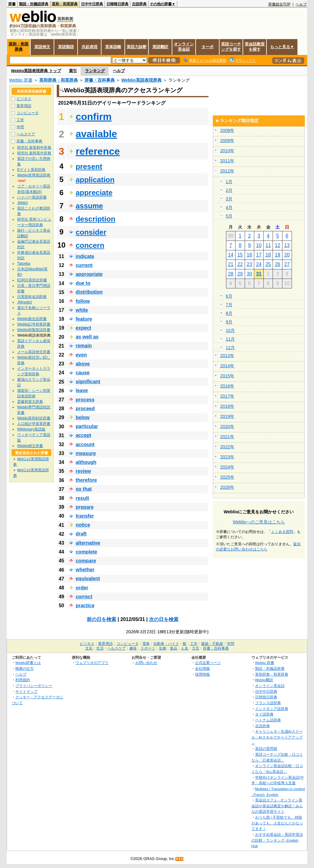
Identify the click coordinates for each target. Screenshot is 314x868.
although (86, 462)
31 (259, 274)
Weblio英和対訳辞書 (34, 418)
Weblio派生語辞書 (32, 319)
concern (90, 245)
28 (231, 274)
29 (240, 274)
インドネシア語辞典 (272, 709)
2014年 (227, 366)
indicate (85, 256)
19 (278, 255)
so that (84, 489)
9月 (229, 322)
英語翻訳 (160, 47)
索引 (73, 71)
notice (83, 525)
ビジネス (24, 99)
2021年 (227, 437)
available (96, 134)
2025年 (227, 477)
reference (98, 151)
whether (85, 570)
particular (87, 426)
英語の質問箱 (266, 748)
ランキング (95, 71)
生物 (163, 648)
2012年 (227, 171)
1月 (229, 182)
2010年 (227, 151)
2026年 (227, 487)
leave (82, 390)
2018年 (227, 406)
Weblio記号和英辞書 (34, 324)
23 (250, 264)
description (96, 219)
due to (83, 283)
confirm (94, 117)
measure (86, 453)
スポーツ (148, 648)
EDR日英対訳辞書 (32, 280)
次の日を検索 (164, 619)
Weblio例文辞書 (30, 446)
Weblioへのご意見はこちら (259, 522)
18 (268, 255)
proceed (85, 409)
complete (86, 552)
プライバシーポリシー (34, 686)
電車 (146, 644)
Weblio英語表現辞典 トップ (36, 71)
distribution (89, 292)
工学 (20, 120)
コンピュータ (28, 113)
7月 (229, 305)
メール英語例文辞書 (34, 352)
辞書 (12, 4)
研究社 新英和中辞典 (34, 148)
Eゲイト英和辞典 (31, 170)
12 (278, 245)
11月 (230, 339)
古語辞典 (139, 4)
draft (81, 534)
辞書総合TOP (280, 4)
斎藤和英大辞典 (30, 402)
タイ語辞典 (264, 714)
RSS (180, 859)
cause (83, 373)
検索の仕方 (25, 668)
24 (259, 264)
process (85, 400)
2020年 (227, 426)
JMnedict (25, 302)
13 (287, 245)
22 (240, 264)
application (95, 180)
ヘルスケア (26, 134)
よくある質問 (282, 532)
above (83, 364)
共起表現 (90, 47)
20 (287, 255)
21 (231, 264)
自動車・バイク (166, 644)
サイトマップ (26, 691)
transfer (85, 516)
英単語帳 (113, 47)
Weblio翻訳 (264, 680)
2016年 (227, 386)
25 (268, 264)
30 (250, 274)
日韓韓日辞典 (117, 4)
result (82, 498)
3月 (229, 199)
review (83, 471)
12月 (230, 348)
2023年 (227, 457)
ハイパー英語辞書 (32, 197)
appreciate (94, 193)
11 (268, 245)
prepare (85, 507)
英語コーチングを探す (231, 47)
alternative (88, 543)
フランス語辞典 (268, 703)
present (89, 166)
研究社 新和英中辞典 (34, 153)
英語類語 (66, 47)
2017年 (227, 396)
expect (84, 328)
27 (287, 264)
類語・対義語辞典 (34, 4)
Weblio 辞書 (21, 80)
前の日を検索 (101, 619)
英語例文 (42, 47)
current (84, 265)
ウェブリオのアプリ (92, 663)
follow (83, 301)
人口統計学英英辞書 (34, 424)
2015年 (227, 376)
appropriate (89, 274)
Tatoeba (24, 264)
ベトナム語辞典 (268, 720)
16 (250, 255)
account (85, 444)
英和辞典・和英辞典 (59, 80)
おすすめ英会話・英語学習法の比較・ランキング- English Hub (277, 840)
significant (88, 382)
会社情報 (202, 668)
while (82, 310)
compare (86, 561)
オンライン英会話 (184, 47)
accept (84, 435)
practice (85, 606)
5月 (229, 216)
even (81, 355)
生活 (100, 648)
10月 (230, 330)
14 (231, 255)
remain (84, 346)
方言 (196, 648)
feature (84, 319)
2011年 (227, 161)
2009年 (227, 141)
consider (91, 232)
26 (278, 264)
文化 (89, 648)
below (83, 417)
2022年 (227, 447)
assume (89, 206)
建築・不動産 (212, 644)
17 (259, 255)
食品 (174, 648)
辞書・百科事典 (100, 80)
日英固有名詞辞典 (32, 297)
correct (84, 597)
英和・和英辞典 (65, 4)
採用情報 (202, 674)
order (82, 588)
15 (240, 255)
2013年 (227, 356)
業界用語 (24, 106)
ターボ (207, 47)
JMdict (23, 203)
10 (259, 245)
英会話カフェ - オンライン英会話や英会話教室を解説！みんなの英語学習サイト (277, 806)
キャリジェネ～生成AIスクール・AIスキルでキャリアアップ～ (277, 737)
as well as (87, 337)
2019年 (227, 416)
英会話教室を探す (255, 47)
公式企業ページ (208, 663)
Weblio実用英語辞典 (34, 175)
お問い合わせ (146, 663)
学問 (20, 127)
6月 (229, 296)
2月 (229, 190)
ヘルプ (301, 4)
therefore (86, 480)
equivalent (88, 579)
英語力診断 (137, 47)
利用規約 (23, 680)
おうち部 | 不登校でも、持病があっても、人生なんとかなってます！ (277, 823)
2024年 (227, 467)
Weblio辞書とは (28, 663)
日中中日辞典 (92, 4)
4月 (229, 207)
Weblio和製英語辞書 (34, 330)
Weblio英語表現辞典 (142, 80)
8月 (229, 313)
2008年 (227, 130)
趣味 (133, 648)
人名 (185, 648)
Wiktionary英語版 (31, 429)
